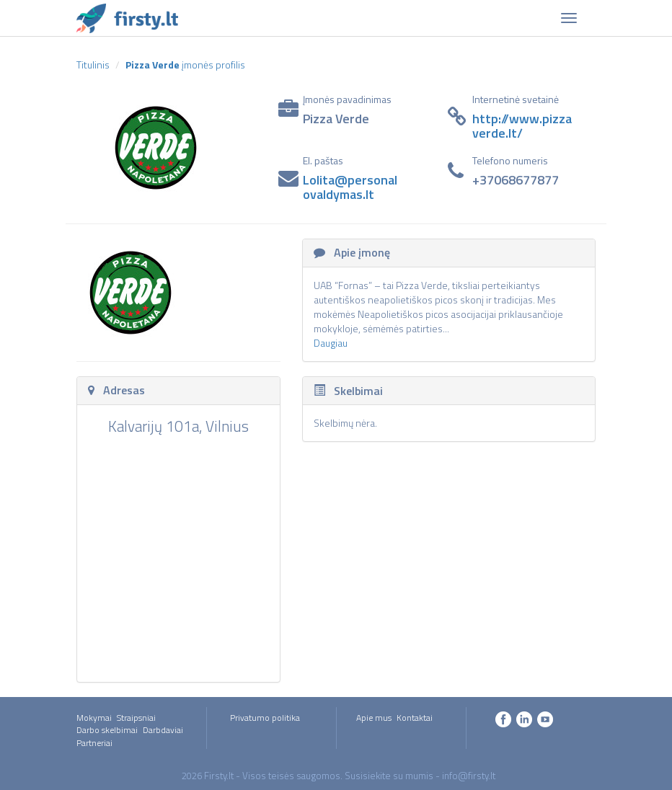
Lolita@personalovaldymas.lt (350, 187)
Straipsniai (136, 718)
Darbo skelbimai (107, 730)
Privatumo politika (265, 718)
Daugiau (331, 343)
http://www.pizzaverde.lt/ (522, 126)
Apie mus (374, 718)
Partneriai (94, 743)
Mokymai (94, 718)
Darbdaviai (163, 730)
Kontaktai (415, 718)
